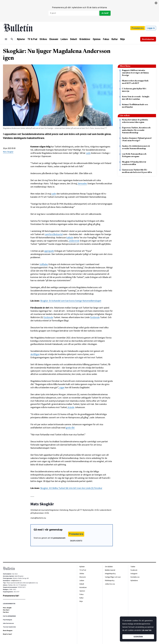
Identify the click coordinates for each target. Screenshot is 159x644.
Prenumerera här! (11, 596)
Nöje (123, 39)
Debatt (74, 39)
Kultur (115, 39)
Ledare (64, 39)
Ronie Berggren (8, 630)
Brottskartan (148, 39)
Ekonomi (54, 39)
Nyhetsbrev (134, 580)
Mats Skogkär (8, 152)
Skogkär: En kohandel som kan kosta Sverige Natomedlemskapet (71, 301)
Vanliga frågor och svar (113, 577)
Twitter (133, 567)
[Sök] (12, 39)
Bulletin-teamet (110, 570)
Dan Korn (6, 612)
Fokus (106, 39)
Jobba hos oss (110, 584)
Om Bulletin (109, 567)
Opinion (97, 39)
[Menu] (6, 39)
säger (62, 387)
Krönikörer (85, 39)
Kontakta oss (135, 577)
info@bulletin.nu (16, 581)
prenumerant (59, 538)
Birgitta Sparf (7, 634)
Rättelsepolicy (110, 580)
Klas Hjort (6, 610)
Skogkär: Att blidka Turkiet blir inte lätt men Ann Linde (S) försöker (71, 488)
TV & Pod (32, 39)
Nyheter (21, 39)
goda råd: (70, 428)
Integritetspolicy (110, 574)
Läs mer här (147, 630)
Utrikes (43, 39)
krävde (71, 407)
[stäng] (156, 3)
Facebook (134, 570)
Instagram (134, 574)
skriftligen (35, 354)
